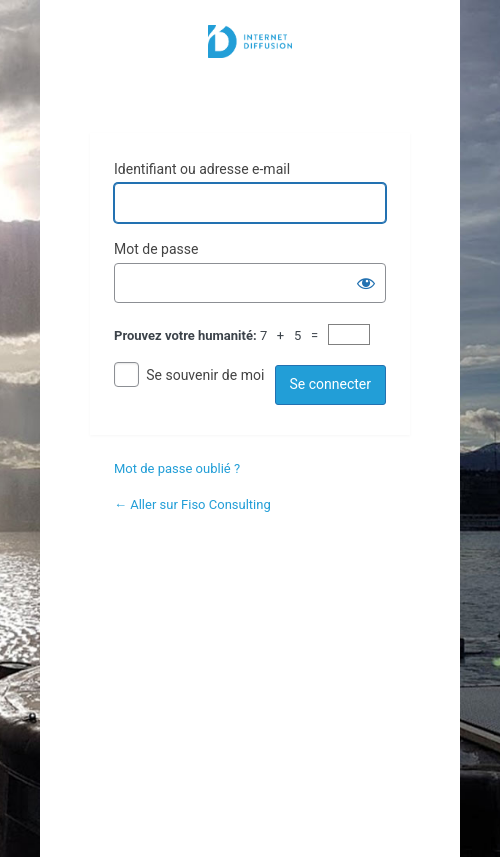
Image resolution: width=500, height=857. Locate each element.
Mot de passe (156, 249)
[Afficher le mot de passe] (366, 283)
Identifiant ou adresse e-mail (202, 169)
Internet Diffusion (250, 67)
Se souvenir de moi (205, 375)
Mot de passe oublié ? (177, 468)
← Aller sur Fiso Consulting (192, 504)
